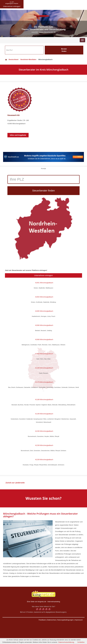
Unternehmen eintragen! (43, 275)
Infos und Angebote (18, 135)
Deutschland (12, 59)
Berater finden (64, 50)
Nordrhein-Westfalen (28, 59)
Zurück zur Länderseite (15, 483)
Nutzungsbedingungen (65, 620)
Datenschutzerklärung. (66, 642)
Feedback (42, 620)
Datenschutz (51, 620)
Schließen (81, 642)
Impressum (79, 620)
